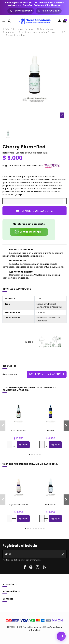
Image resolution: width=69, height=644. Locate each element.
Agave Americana (18, 505)
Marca (29, 342)
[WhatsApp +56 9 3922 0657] (21, 11)
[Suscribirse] (62, 554)
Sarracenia (50, 505)
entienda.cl (34, 630)
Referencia (8, 153)
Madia (51, 431)
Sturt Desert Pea (19, 431)
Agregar (23, 445)
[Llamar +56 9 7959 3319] (49, 11)
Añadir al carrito (34, 211)
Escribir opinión (47, 374)
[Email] (31, 554)
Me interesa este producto (29, 224)
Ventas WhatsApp (28, 232)
